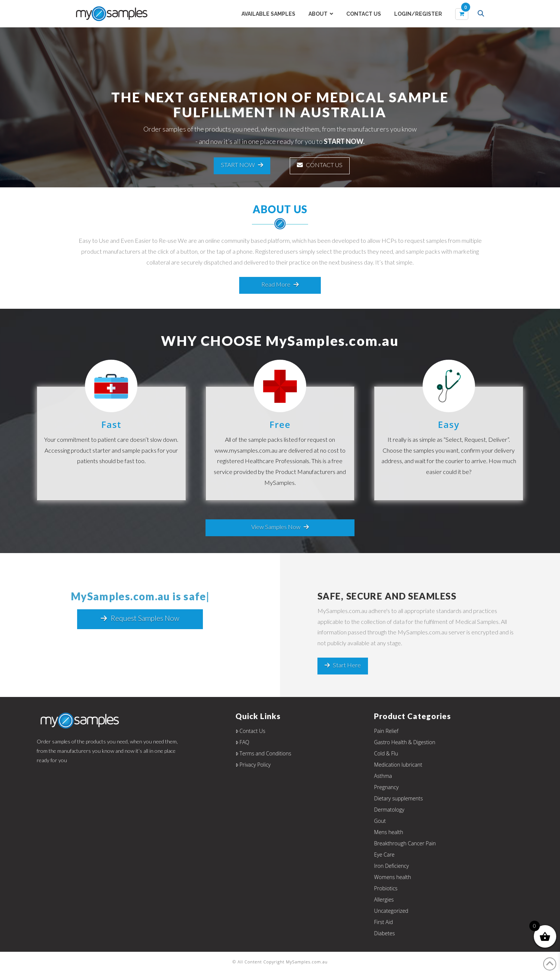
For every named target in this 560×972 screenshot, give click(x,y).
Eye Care (384, 855)
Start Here (343, 665)
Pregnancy (386, 787)
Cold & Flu (386, 753)
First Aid (383, 922)
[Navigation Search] (482, 14)
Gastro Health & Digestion (404, 742)
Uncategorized (391, 911)
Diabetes (384, 933)
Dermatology (389, 810)
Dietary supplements (398, 798)
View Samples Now (280, 527)
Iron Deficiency (391, 866)
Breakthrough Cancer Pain (405, 843)
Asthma (383, 776)
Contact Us (250, 731)
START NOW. (344, 141)
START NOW (242, 165)
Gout (380, 821)
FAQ (242, 742)
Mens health (389, 832)
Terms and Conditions (263, 753)
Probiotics (386, 888)
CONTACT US (320, 165)
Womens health (392, 877)
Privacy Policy (253, 765)
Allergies (384, 899)
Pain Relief (386, 731)
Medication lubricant (398, 765)
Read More (280, 284)
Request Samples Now (140, 618)
